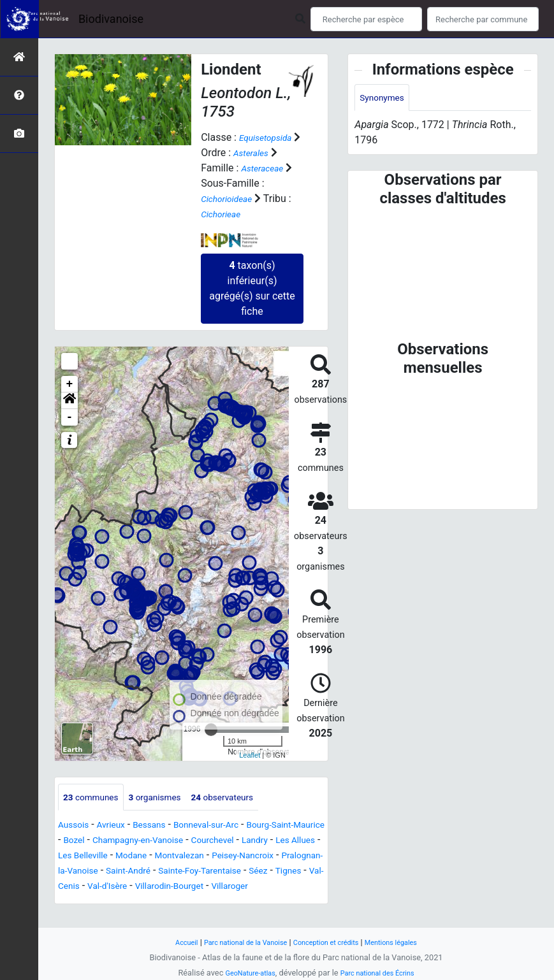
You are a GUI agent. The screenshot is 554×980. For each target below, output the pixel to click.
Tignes (269, 887)
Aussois (76, 826)
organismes (169, 797)
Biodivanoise (111, 19)
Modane (295, 857)
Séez (235, 887)
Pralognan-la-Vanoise (253, 872)
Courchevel (83, 857)
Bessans (163, 826)
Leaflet (250, 755)
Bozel (141, 841)
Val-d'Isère (115, 903)
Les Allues (178, 857)
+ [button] (70, 384)
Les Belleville (239, 857)
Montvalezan (87, 872)
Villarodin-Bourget (186, 903)
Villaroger (257, 903)
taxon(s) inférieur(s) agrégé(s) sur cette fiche (252, 288)
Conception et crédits (331, 942)
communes (96, 797)
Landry (132, 857)
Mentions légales (406, 942)
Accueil (168, 942)
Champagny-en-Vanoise (215, 841)
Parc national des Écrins (382, 973)
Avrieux (119, 826)
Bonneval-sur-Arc (229, 826)
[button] (69, 400)
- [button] (70, 417)
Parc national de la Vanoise (237, 942)
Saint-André (84, 887)
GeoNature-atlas (244, 973)
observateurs (247, 797)
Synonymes (386, 98)
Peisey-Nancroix (161, 872)
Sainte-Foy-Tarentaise (167, 887)
